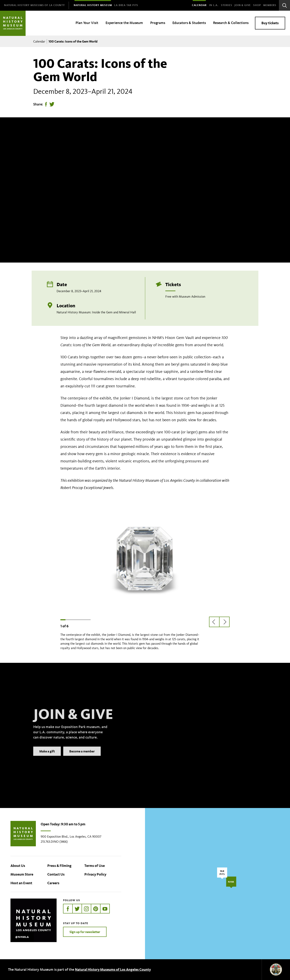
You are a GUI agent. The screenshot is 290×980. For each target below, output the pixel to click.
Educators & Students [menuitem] (189, 23)
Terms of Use (95, 866)
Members (270, 5)
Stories (227, 5)
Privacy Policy (95, 874)
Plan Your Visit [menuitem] (87, 23)
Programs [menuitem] (158, 23)
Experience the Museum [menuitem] (124, 23)
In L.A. (214, 5)
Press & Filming (59, 866)
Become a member (82, 757)
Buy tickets (270, 23)
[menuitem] (34, 5)
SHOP (257, 5)
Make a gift (47, 757)
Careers (53, 883)
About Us (18, 866)
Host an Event (21, 883)
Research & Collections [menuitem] (231, 23)
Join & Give (243, 5)
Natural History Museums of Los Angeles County (113, 970)
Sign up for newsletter (85, 932)
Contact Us (56, 874)
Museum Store (22, 874)
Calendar (199, 5)
